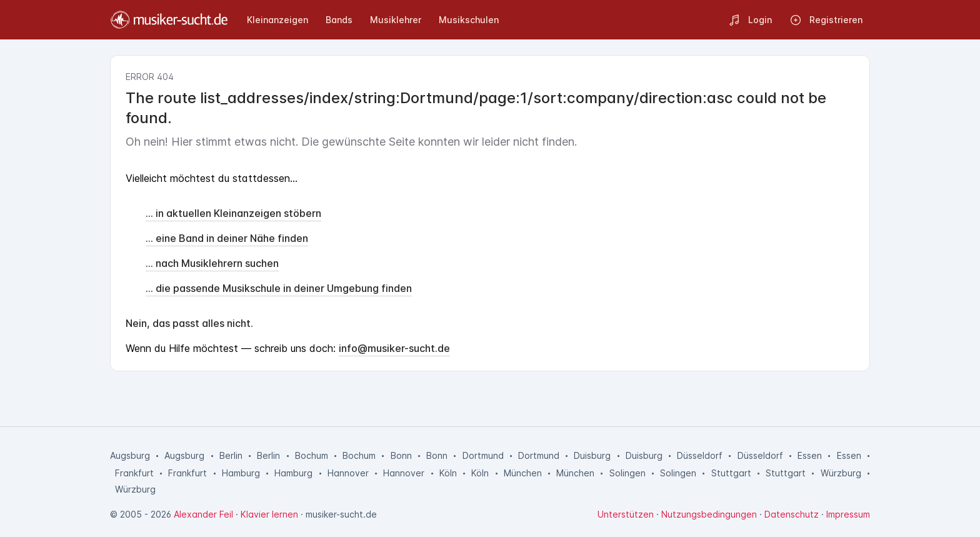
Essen (810, 455)
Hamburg (241, 473)
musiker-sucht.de (341, 514)
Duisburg (592, 455)
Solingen (627, 473)
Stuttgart (731, 473)
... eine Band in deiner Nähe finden (227, 238)
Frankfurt (134, 473)
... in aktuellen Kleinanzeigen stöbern (233, 213)
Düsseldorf (700, 455)
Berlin (231, 455)
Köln (448, 473)
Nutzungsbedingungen (709, 514)
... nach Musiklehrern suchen (212, 263)
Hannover (348, 473)
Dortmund (483, 455)
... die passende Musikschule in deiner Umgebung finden (279, 288)
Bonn (401, 455)
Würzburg (841, 473)
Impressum (848, 514)
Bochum (312, 455)
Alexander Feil (203, 514)
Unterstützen (626, 514)
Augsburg (130, 455)
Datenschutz (792, 514)
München (523, 473)
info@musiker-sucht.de (394, 348)
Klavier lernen (269, 514)
